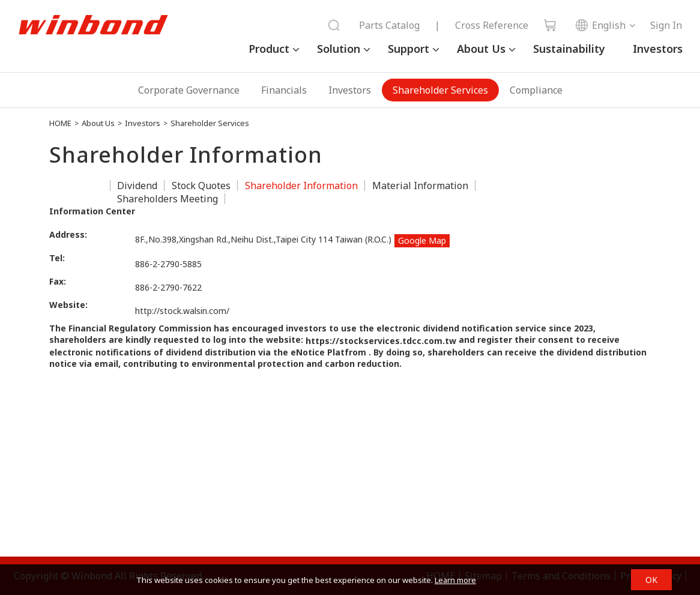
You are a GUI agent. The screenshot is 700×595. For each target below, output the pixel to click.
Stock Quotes (201, 186)
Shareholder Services (440, 90)
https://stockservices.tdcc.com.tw (381, 341)
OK (651, 580)
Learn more (455, 580)
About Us (481, 49)
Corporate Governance (189, 90)
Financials (284, 90)
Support (409, 49)
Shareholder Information (301, 186)
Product (269, 49)
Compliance (536, 90)
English (600, 25)
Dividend (137, 186)
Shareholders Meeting (167, 199)
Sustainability (569, 49)
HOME (60, 123)
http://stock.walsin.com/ (182, 311)
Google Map (422, 240)
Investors (658, 49)
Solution (339, 49)
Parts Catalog (389, 25)
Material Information (420, 186)
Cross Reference (492, 25)
